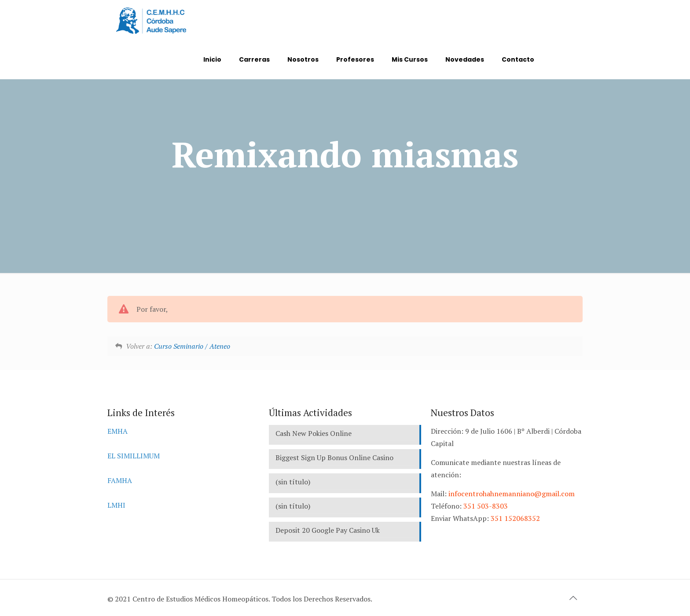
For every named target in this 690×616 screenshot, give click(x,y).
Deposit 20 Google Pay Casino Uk (328, 530)
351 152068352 (515, 518)
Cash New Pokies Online (314, 433)
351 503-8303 (486, 506)
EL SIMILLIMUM (134, 456)
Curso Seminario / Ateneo (192, 346)
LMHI (116, 505)
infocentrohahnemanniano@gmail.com (512, 494)
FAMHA (120, 480)
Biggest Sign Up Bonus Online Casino (334, 457)
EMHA (117, 431)
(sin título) (293, 482)
